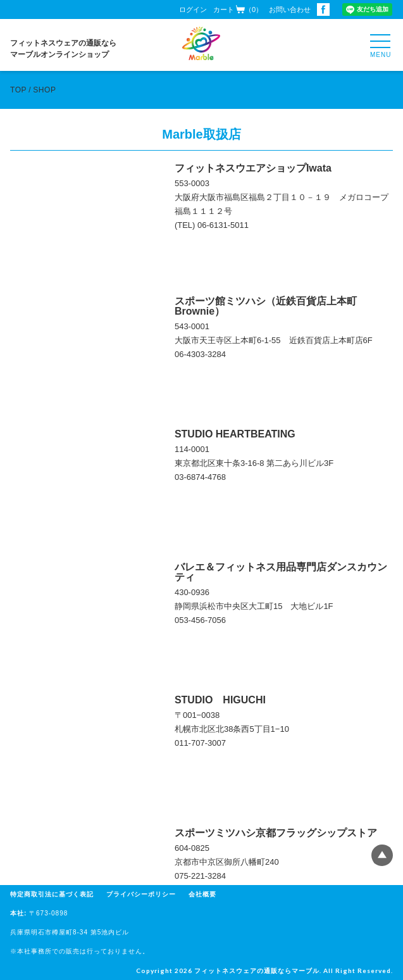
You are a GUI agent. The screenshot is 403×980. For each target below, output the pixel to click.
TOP (18, 90)
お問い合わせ (290, 9)
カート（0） (238, 9)
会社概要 (202, 894)
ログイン (193, 9)
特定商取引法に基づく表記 (52, 894)
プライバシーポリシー (141, 894)
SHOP (44, 90)
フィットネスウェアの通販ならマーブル (257, 971)
